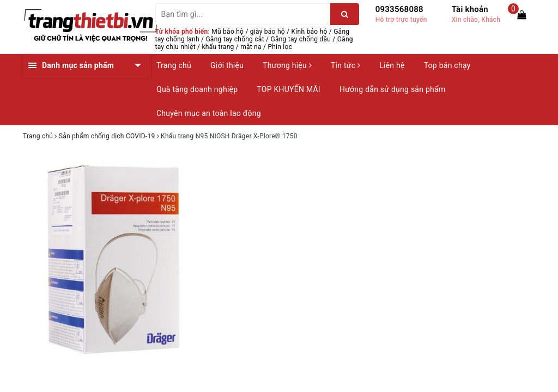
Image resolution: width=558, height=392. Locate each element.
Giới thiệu (227, 65)
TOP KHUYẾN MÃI (289, 89)
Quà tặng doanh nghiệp (197, 89)
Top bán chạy (447, 65)
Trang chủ (174, 65)
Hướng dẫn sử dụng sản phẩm (392, 89)
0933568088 (399, 9)
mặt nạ (251, 47)
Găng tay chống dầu (301, 39)
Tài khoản (470, 9)
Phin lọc (280, 47)
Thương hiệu (287, 65)
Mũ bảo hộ (228, 32)
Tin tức (345, 65)
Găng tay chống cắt (235, 39)
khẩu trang (218, 47)
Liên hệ (392, 65)
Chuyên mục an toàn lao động (209, 113)
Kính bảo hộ (310, 32)
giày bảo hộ (268, 32)
